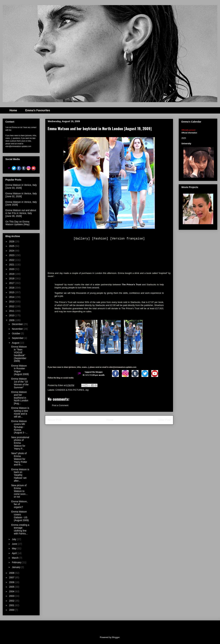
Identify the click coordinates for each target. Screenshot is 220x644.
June (15, 544)
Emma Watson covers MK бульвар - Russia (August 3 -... (19, 427)
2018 (12, 278)
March (15, 558)
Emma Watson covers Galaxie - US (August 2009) (20, 516)
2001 (12, 605)
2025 (12, 246)
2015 (12, 292)
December (18, 324)
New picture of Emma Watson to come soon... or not (19, 491)
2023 (12, 255)
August (16, 343)
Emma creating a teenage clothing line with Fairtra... (20, 529)
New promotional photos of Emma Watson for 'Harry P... (20, 443)
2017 (12, 283)
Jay (87, 390)
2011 (12, 311)
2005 (12, 587)
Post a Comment (60, 405)
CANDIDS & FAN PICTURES (70, 390)
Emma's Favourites (38, 110)
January (16, 567)
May (14, 548)
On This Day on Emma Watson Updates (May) (18, 223)
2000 (12, 610)
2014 (12, 297)
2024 (12, 251)
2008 (12, 573)
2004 (12, 591)
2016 (12, 288)
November (18, 329)
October (16, 333)
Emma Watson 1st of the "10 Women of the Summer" (20, 383)
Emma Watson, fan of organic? (19, 504)
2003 (12, 596)
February (17, 562)
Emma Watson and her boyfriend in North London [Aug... (20, 398)
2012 (12, 306)
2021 (12, 265)
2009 (12, 320)
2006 (12, 582)
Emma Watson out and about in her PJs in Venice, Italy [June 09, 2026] (21, 213)
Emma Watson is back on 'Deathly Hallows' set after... (20, 475)
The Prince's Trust (132, 284)
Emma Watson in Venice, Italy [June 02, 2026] (21, 195)
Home (13, 110)
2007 (12, 577)
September (18, 338)
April (15, 553)
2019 (12, 274)
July (14, 539)
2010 (12, 315)
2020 (12, 269)
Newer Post (55, 420)
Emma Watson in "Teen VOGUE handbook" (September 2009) (19, 354)
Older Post (164, 420)
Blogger (116, 637)
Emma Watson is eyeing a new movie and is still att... (20, 412)
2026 (12, 241)
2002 (12, 601)
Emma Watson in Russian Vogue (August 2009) (20, 370)
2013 (12, 302)
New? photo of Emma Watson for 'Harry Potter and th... (19, 459)
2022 (12, 260)
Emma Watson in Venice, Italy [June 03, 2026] (21, 186)
